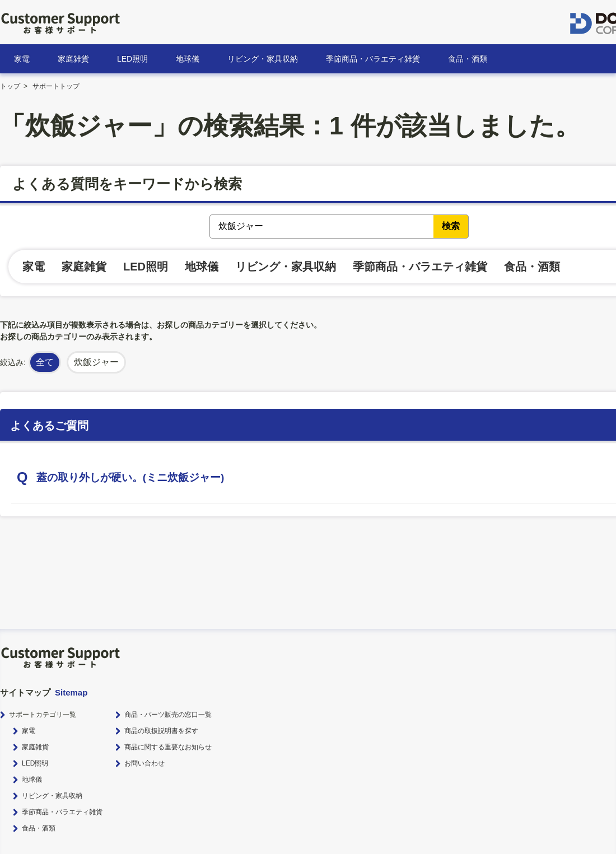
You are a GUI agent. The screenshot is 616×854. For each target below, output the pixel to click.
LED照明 (132, 59)
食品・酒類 (468, 59)
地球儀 (188, 59)
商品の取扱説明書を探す (161, 731)
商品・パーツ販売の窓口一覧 (168, 715)
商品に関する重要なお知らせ (168, 747)
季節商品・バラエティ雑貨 (373, 59)
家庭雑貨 (73, 59)
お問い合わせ (144, 763)
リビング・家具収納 (263, 59)
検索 (451, 226)
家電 (22, 59)
